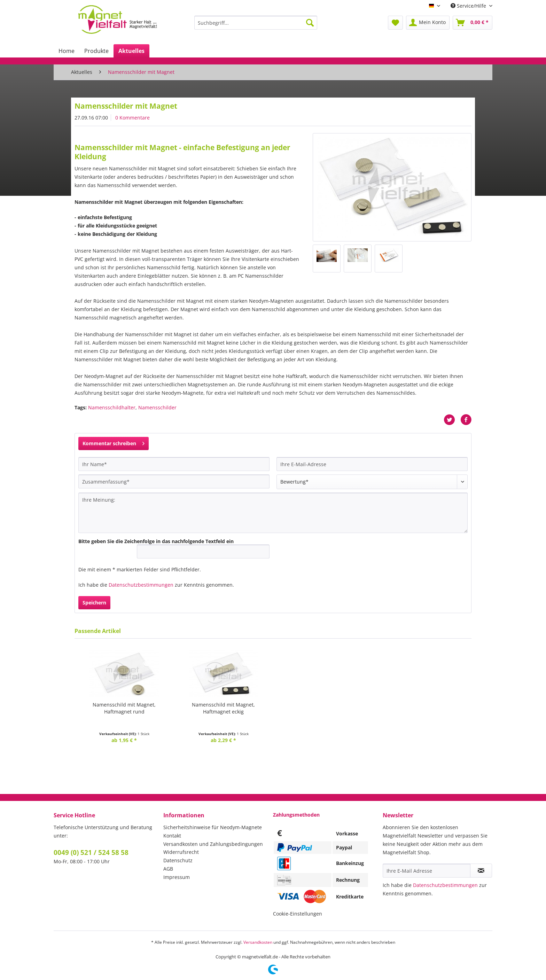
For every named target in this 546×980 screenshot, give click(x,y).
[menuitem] (256, 26)
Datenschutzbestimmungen (141, 585)
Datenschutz (178, 860)
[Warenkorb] (473, 23)
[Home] (67, 51)
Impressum (177, 877)
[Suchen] (310, 23)
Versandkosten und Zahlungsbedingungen (213, 844)
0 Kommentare (132, 118)
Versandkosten (258, 942)
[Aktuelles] (131, 51)
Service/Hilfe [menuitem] (469, 6)
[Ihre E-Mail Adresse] (427, 871)
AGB (168, 869)
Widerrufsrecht (181, 852)
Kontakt (172, 836)
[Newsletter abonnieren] (481, 871)
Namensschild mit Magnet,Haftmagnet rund (124, 708)
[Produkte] (96, 51)
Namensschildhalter (112, 407)
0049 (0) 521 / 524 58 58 (91, 852)
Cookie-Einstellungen (298, 914)
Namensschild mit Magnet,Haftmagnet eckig (223, 708)
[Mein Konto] (428, 23)
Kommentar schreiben (114, 442)
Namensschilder (157, 407)
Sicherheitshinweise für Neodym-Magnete (213, 827)
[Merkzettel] (395, 23)
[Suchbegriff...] (256, 23)
